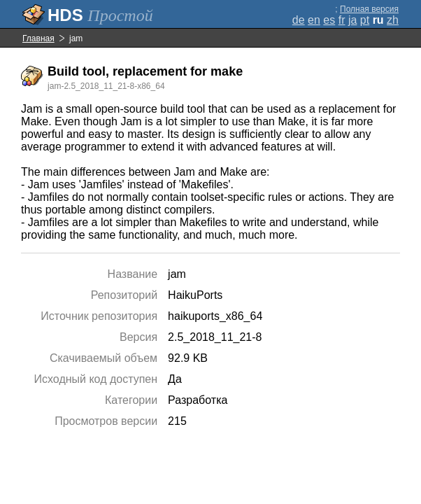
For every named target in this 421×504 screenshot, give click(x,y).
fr (342, 20)
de (299, 20)
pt (365, 20)
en (314, 20)
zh (393, 20)
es (329, 20)
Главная (38, 38)
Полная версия (369, 9)
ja (352, 20)
